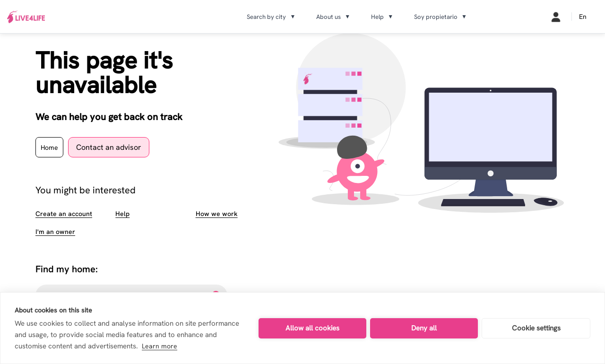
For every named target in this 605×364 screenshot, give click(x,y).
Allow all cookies (312, 328)
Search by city (271, 17)
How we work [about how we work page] (217, 214)
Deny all (424, 328)
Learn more (160, 346)
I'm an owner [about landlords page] (55, 232)
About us (333, 17)
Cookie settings (536, 328)
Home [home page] (49, 147)
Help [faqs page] (122, 214)
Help (382, 17)
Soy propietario (441, 17)
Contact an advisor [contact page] (109, 147)
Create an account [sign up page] (64, 214)
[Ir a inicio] (26, 17)
